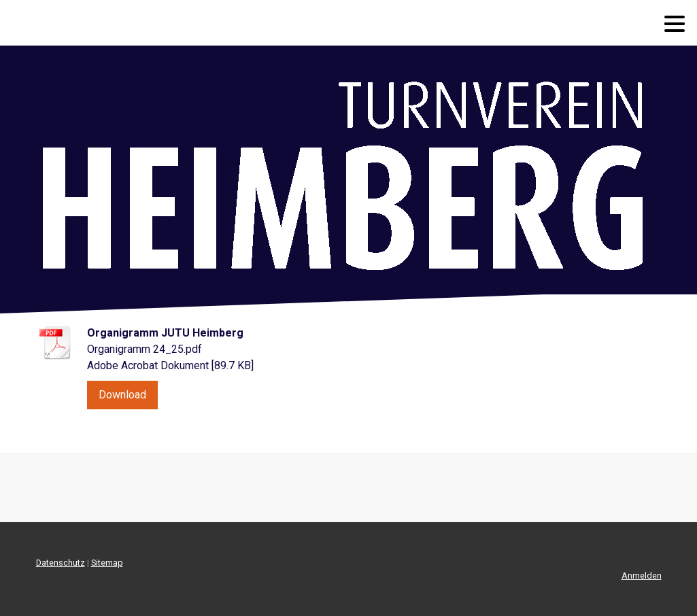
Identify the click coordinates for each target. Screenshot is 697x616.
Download (122, 395)
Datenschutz (61, 563)
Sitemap (107, 563)
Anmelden (642, 576)
